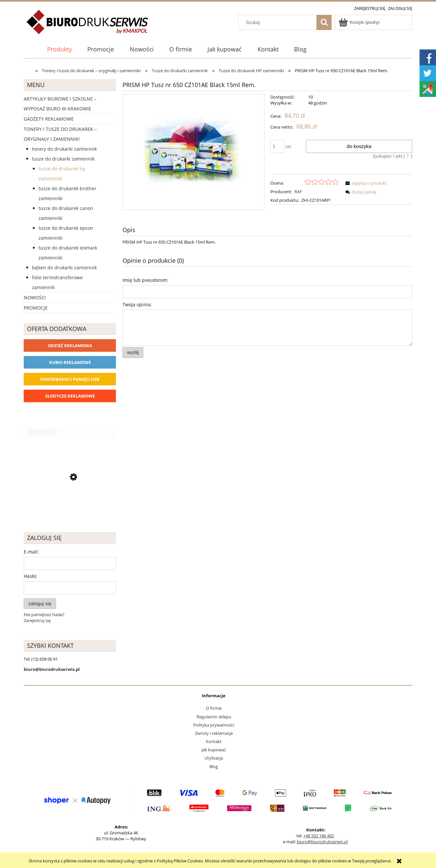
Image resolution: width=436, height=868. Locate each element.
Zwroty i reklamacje (214, 733)
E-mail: (31, 552)
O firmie (214, 708)
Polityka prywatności (214, 725)
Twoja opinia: (137, 304)
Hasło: (30, 576)
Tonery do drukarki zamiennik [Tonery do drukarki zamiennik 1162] (64, 149)
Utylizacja (214, 758)
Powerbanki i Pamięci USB (70, 379)
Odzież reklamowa (70, 345)
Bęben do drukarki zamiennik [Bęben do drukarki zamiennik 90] (64, 268)
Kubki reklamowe (70, 362)
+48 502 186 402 (319, 836)
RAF (298, 192)
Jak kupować (214, 750)
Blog (214, 766)
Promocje (36, 308)
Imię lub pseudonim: (145, 280)
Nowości (35, 298)
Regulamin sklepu (214, 717)
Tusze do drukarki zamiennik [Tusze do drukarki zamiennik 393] (63, 159)
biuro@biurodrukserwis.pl (322, 842)
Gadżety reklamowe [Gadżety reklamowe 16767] (49, 119)
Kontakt (214, 741)
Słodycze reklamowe (70, 396)
